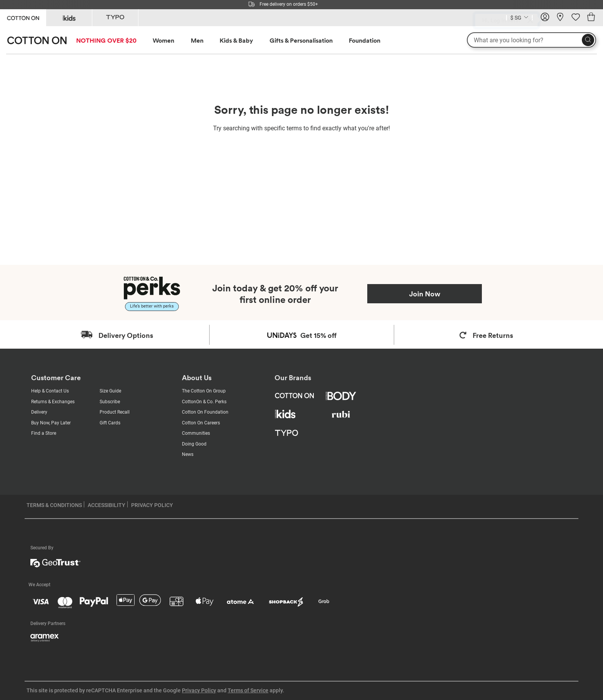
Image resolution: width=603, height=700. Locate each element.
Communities (196, 433)
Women (163, 40)
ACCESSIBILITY (107, 505)
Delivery (39, 412)
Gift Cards (110, 423)
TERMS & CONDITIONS (54, 505)
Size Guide (110, 391)
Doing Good (194, 444)
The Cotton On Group (204, 391)
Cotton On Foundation (205, 412)
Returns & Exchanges (53, 402)
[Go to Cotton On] (23, 17)
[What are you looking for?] (531, 40)
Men (197, 40)
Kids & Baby (236, 40)
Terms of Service (248, 690)
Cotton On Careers (201, 423)
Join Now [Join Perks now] (425, 294)
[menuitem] (113, 41)
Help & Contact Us (50, 391)
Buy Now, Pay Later (51, 423)
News (188, 454)
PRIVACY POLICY (152, 505)
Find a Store (44, 433)
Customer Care (56, 378)
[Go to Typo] (115, 18)
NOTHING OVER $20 (106, 40)
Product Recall (115, 412)
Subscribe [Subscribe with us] (110, 402)
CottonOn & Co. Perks (204, 402)
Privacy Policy (199, 690)
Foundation (365, 40)
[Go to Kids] (69, 18)
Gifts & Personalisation (301, 40)
